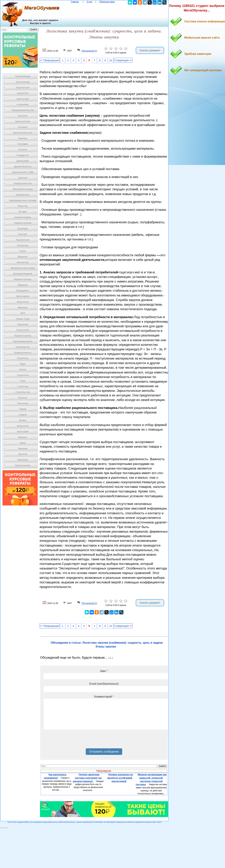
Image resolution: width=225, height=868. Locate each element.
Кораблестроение (23, 223)
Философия (23, 432)
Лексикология (23, 240)
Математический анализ (23, 268)
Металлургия (23, 296)
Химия (23, 443)
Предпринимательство (23, 110)
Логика (23, 251)
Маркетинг (23, 257)
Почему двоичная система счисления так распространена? (87, 778)
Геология (23, 150)
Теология (23, 398)
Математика (23, 262)
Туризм (23, 409)
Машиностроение (23, 279)
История (23, 212)
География (23, 144)
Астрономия (23, 105)
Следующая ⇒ (123, 60)
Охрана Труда (23, 319)
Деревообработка (23, 167)
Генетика (23, 138)
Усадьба (23, 415)
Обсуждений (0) (89, 51)
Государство (23, 155)
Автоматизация (23, 76)
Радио (23, 364)
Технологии (23, 403)
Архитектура (23, 99)
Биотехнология (23, 121)
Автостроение (23, 82)
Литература (23, 246)
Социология (23, 375)
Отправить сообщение (104, 752)
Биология (23, 116)
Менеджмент (23, 291)
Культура (23, 234)
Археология (23, 93)
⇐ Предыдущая (50, 60)
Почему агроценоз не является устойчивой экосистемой (120, 778)
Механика (23, 308)
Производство (23, 347)
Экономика (23, 460)
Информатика (23, 195)
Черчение (23, 449)
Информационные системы (23, 200)
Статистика (23, 387)
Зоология (23, 178)
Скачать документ (150, 50)
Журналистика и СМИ (23, 172)
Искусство (23, 206)
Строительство (23, 392)
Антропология (23, 88)
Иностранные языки (23, 189)
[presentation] (70, 740)
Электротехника (23, 465)
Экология (23, 454)
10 (111, 60)
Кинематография (23, 217)
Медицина (23, 285)
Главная (75, 2)
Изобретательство (23, 183)
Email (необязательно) (104, 684)
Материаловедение (23, 274)
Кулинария (23, 229)
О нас (89, 2)
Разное (23, 370)
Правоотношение (23, 336)
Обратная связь (107, 2)
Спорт (23, 381)
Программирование (23, 341)
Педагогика (23, 324)
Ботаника (23, 127)
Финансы (23, 437)
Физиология (23, 426)
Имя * (104, 671)
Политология (23, 330)
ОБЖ (23, 313)
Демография (23, 161)
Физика (23, 420)
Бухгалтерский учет (23, 133)
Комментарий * (104, 697)
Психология (23, 358)
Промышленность (23, 353)
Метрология (23, 302)
